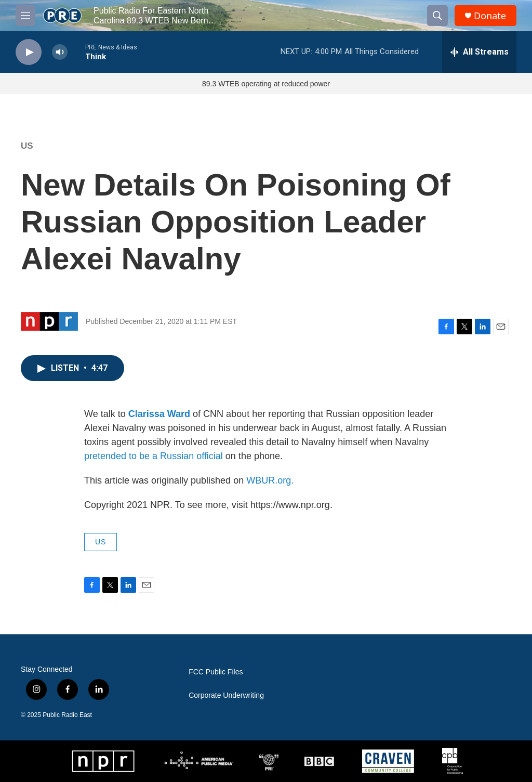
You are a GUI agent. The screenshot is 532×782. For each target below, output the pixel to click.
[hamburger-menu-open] (25, 16)
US (27, 146)
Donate (490, 16)
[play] (29, 52)
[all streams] (479, 52)
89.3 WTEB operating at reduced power (266, 84)
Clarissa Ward (159, 414)
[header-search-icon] (437, 16)
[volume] (60, 52)
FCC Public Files (216, 672)
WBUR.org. (270, 480)
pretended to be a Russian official (154, 456)
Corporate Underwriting (226, 695)
